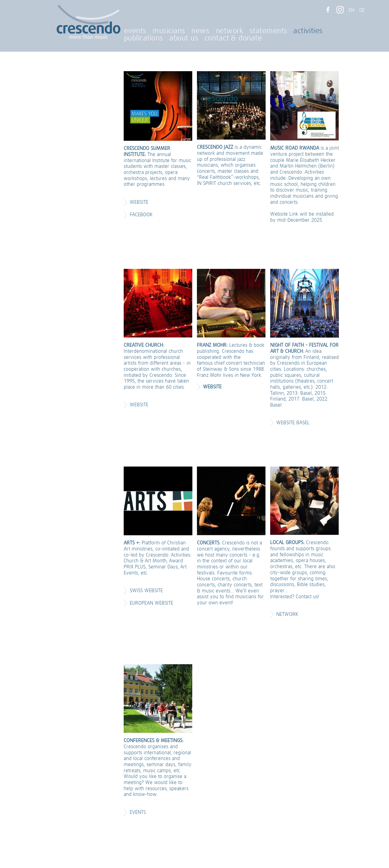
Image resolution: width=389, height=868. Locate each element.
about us (184, 38)
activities (308, 31)
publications (144, 38)
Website (139, 202)
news (200, 31)
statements (268, 31)
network (229, 31)
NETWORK (287, 614)
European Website (152, 603)
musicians (169, 31)
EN (351, 10)
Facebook (141, 215)
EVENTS (138, 812)
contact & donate (233, 38)
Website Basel (294, 423)
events (135, 31)
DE (362, 10)
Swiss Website (146, 591)
